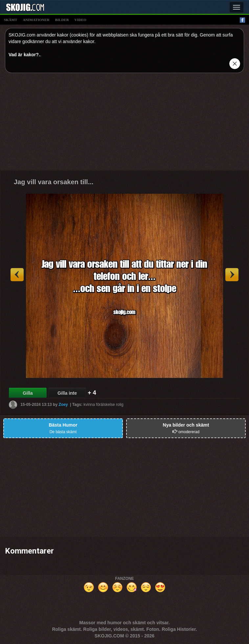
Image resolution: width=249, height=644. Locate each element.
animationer (36, 20)
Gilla (28, 393)
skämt (11, 20)
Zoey (63, 405)
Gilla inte (67, 393)
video (80, 20)
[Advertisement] (125, 124)
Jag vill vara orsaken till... (54, 182)
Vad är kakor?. (24, 55)
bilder (62, 20)
